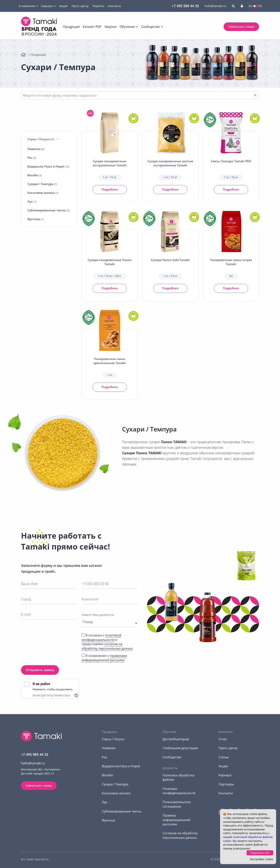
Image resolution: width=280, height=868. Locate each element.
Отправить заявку (40, 670)
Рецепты (98, 6)
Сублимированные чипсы (48, 210)
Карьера (47, 6)
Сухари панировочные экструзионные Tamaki (110, 163)
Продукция (71, 27)
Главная (23, 55)
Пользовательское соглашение (177, 804)
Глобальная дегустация (180, 748)
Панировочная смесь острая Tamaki (231, 262)
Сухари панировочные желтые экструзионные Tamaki (170, 163)
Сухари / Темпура (42, 184)
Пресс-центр (80, 6)
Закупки (110, 27)
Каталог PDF (92, 27)
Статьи (224, 757)
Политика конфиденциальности (179, 791)
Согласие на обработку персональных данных (180, 835)
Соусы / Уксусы (44, 139)
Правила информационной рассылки (176, 820)
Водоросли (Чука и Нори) (48, 166)
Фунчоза (36, 219)
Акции (63, 6)
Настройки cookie (262, 859)
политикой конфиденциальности (101, 637)
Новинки (36, 149)
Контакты (115, 6)
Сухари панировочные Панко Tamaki (110, 262)
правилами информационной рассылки (104, 658)
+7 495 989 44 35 (185, 6)
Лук (32, 201)
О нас (223, 739)
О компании (27, 6)
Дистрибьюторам (176, 739)
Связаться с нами (241, 26)
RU (251, 6)
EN (260, 6)
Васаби (35, 175)
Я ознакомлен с (104, 658)
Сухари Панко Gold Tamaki (170, 260)
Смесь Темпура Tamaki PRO (231, 161)
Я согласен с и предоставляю (107, 642)
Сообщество (150, 27)
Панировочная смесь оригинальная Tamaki (110, 361)
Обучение (127, 27)
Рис (32, 158)
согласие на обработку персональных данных (107, 646)
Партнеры (226, 784)
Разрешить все (260, 853)
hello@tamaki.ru (215, 6)
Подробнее (110, 189)
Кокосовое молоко (43, 193)
